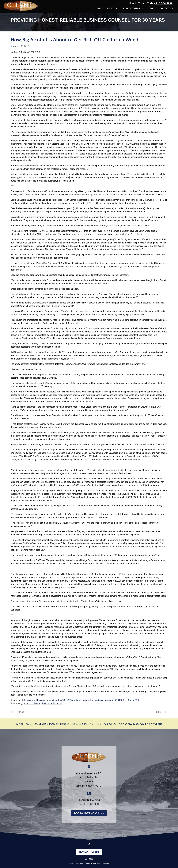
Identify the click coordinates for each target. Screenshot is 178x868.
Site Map (89, 859)
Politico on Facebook (52, 703)
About (112, 8)
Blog (151, 8)
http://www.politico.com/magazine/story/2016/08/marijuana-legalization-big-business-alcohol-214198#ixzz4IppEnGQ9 (80, 700)
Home (99, 8)
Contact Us (166, 8)
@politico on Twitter (31, 703)
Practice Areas (133, 8)
